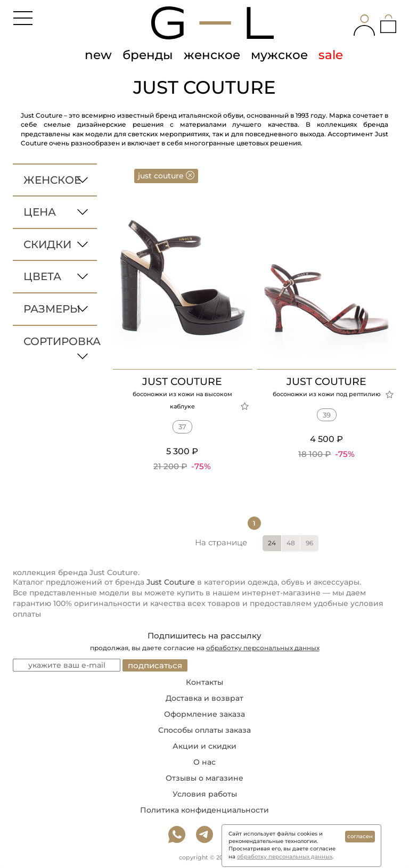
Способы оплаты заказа (204, 730)
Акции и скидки (204, 746)
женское (212, 55)
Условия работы (205, 794)
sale (331, 55)
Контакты (204, 682)
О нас (204, 762)
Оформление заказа (204, 714)
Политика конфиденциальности (204, 810)
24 (272, 543)
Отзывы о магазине (204, 778)
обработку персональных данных (263, 648)
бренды (148, 55)
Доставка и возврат (204, 698)
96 (309, 543)
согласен (360, 836)
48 (291, 543)
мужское (279, 55)
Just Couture (171, 582)
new (98, 55)
